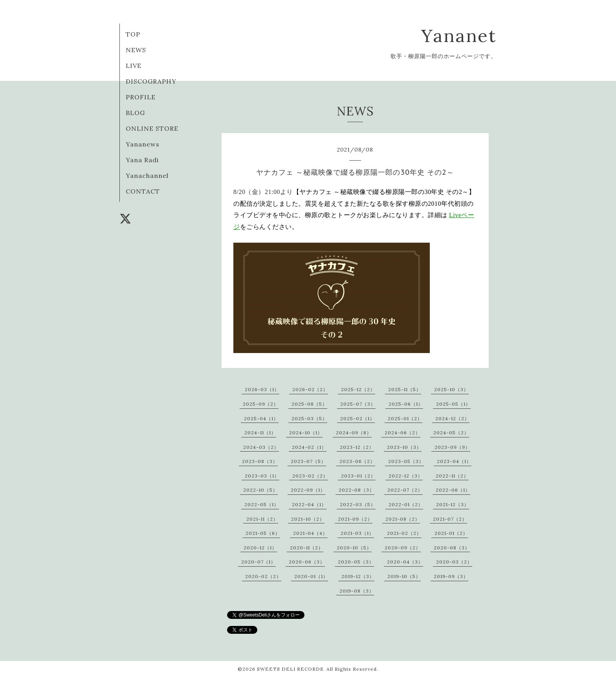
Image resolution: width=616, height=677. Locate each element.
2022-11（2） (452, 476)
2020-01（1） (311, 576)
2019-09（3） (451, 576)
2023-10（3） (404, 447)
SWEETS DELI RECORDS (290, 669)
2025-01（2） (405, 418)
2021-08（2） (403, 519)
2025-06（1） (406, 404)
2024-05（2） (451, 433)
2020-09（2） (403, 548)
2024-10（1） (306, 433)
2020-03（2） (454, 562)
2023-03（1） (262, 476)
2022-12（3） (406, 476)
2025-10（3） (451, 389)
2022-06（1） (453, 490)
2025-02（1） (357, 418)
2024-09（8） (354, 433)
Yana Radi (142, 160)
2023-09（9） (452, 447)
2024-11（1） (260, 433)
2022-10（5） (260, 490)
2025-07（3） (358, 404)
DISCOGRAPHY (151, 81)
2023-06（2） (357, 461)
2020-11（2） (307, 548)
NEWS (136, 50)
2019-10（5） (404, 576)
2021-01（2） (451, 533)
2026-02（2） (310, 389)
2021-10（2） (308, 519)
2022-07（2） (405, 490)
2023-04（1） (454, 461)
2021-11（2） (262, 519)
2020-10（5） (354, 548)
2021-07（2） (450, 519)
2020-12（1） (260, 548)
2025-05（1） (453, 404)
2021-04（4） (310, 533)
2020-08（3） (452, 548)
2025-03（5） (309, 418)
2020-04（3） (405, 562)
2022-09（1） (308, 490)
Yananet (459, 36)
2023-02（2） (310, 476)
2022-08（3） (357, 490)
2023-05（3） (406, 461)
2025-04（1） (261, 418)
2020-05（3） (356, 562)
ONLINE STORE (152, 128)
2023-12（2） (357, 447)
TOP (133, 34)
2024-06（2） (402, 433)
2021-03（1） (357, 533)
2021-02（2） (404, 533)
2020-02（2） (263, 576)
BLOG (135, 113)
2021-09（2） (355, 519)
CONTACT (143, 191)
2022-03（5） (358, 504)
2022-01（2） (406, 504)
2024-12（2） (452, 418)
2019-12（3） (358, 576)
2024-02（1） (309, 447)
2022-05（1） (262, 504)
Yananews (143, 144)
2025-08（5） (309, 404)
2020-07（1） (258, 562)
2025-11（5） (405, 389)
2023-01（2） (358, 476)
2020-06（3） (307, 562)
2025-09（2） (261, 404)
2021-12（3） (453, 504)
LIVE (134, 66)
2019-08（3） (357, 591)
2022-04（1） (309, 504)
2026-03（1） (262, 389)
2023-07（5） (308, 461)
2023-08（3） (260, 461)
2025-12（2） (358, 389)
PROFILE (141, 97)
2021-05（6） (263, 533)
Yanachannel (147, 176)
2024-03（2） (261, 447)
